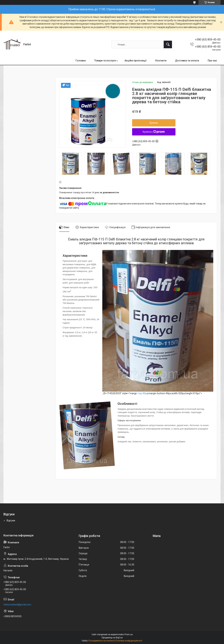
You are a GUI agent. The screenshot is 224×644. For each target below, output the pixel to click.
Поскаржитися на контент (101, 641)
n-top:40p (141, 393)
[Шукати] (168, 44)
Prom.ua (129, 634)
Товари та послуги (105, 61)
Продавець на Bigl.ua (112, 638)
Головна (81, 61)
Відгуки (11, 520)
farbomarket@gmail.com (17, 605)
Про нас (212, 61)
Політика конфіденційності (129, 641)
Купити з (154, 132)
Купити (154, 123)
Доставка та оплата (187, 61)
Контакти (161, 61)
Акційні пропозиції (136, 61)
